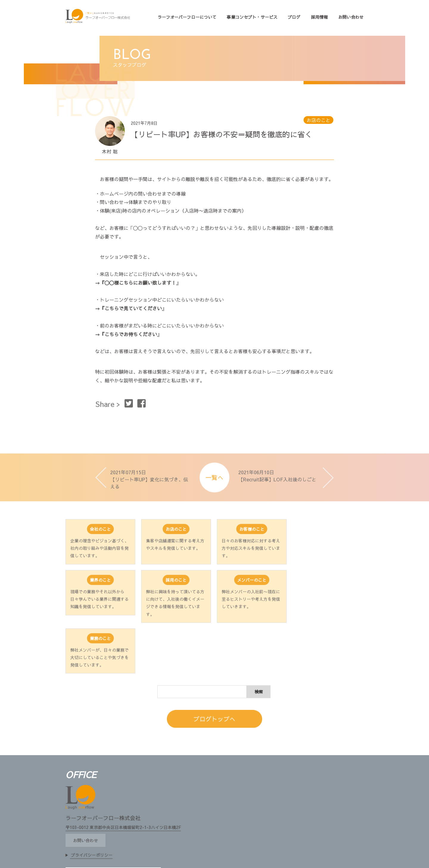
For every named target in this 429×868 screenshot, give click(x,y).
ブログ (294, 17)
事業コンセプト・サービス (252, 17)
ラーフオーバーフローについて (187, 17)
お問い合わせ (351, 17)
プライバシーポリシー (92, 806)
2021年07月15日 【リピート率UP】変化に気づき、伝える (149, 489)
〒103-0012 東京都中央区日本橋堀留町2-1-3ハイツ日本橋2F (123, 779)
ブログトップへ (214, 678)
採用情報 (320, 17)
